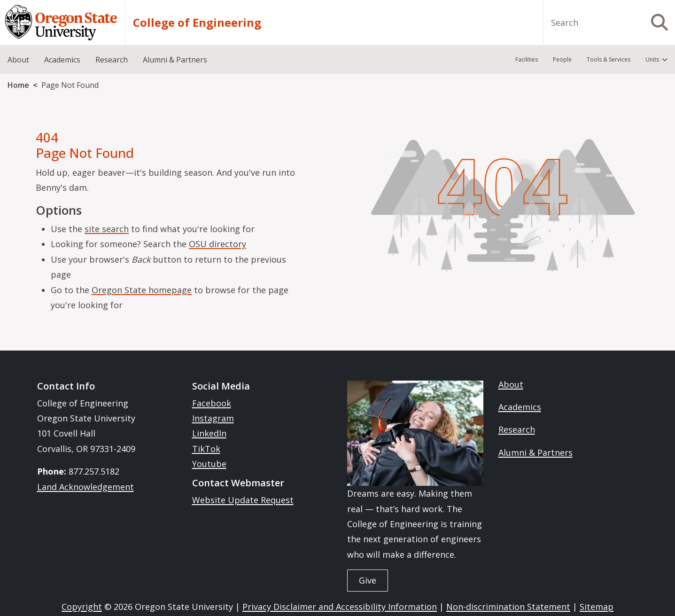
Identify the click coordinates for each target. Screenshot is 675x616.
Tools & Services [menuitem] (609, 59)
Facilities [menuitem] (527, 59)
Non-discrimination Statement (508, 607)
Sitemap (597, 607)
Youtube (209, 464)
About (511, 384)
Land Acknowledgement (85, 487)
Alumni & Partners (535, 452)
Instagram (213, 418)
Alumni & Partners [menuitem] (175, 60)
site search (107, 229)
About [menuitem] (18, 60)
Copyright (82, 607)
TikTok (206, 449)
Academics (520, 407)
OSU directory (217, 244)
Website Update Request (243, 500)
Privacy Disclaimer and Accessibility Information (340, 607)
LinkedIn (209, 433)
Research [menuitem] (112, 60)
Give (368, 580)
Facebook (212, 403)
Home (18, 85)
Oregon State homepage (142, 290)
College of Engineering (197, 23)
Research (517, 429)
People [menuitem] (562, 59)
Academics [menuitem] (62, 60)
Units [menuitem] (652, 59)
